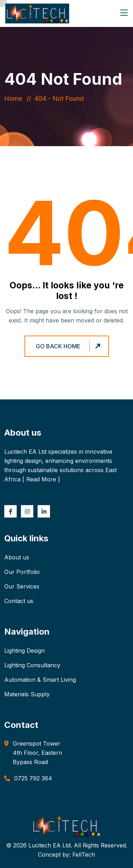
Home (15, 98)
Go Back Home (69, 346)
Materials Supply (27, 694)
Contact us (19, 601)
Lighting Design (24, 651)
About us (17, 557)
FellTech (84, 855)
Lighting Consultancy (32, 665)
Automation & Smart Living (40, 680)
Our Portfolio (22, 572)
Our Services (22, 586)
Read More (41, 479)
